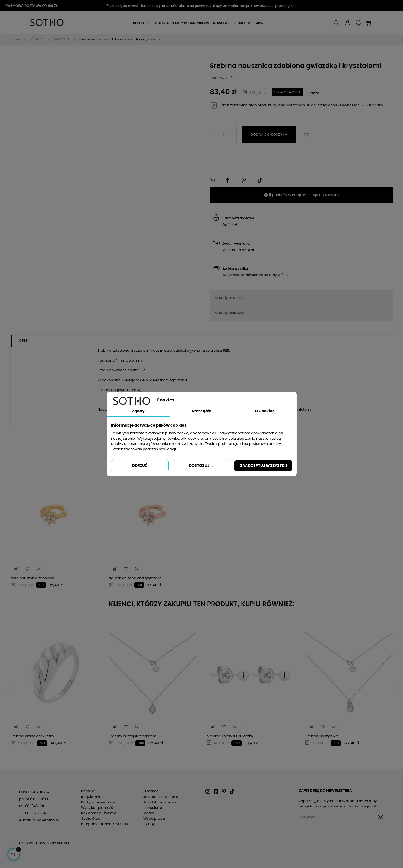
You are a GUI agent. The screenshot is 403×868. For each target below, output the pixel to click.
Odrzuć (140, 466)
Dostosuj (202, 466)
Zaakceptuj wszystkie (264, 466)
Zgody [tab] (138, 411)
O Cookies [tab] (265, 411)
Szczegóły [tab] (202, 411)
